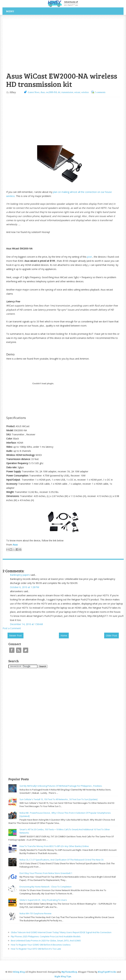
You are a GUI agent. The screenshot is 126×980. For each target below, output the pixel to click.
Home (64, 635)
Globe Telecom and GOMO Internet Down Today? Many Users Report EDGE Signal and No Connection (61, 932)
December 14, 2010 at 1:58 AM (26, 624)
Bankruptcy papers (20, 575)
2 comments (100, 92)
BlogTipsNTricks (107, 972)
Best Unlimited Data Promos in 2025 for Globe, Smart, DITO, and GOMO (46, 941)
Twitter (26, 650)
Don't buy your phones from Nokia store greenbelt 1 (46, 873)
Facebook (12, 650)
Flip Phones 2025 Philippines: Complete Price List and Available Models (46, 936)
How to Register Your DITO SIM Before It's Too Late (36, 949)
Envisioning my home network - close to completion (46, 887)
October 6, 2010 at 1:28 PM (25, 587)
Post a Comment (12, 628)
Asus (43, 92)
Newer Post (16, 635)
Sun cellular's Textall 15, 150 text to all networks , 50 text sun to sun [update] (58, 799)
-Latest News (33, 92)
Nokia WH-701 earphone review (35, 913)
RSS (19, 650)
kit (59, 92)
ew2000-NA (51, 92)
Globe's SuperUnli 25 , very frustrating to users (43, 900)
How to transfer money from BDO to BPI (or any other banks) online (54, 846)
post (89, 257)
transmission (67, 92)
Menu (10, 11)
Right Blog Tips (63, 976)
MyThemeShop (69, 972)
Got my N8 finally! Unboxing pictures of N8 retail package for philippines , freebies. (61, 786)
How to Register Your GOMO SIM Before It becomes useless (41, 945)
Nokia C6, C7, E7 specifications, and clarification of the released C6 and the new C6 (61, 860)
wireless (85, 92)
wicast (77, 92)
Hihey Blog (19, 972)
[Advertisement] (41, 20)
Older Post (111, 635)
